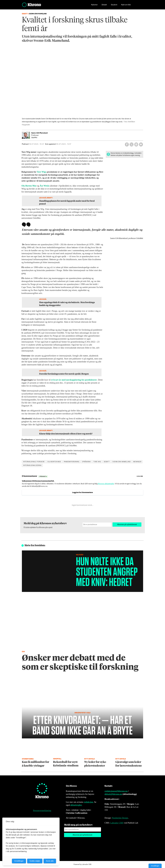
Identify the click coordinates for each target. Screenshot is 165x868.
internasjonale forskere (34, 462)
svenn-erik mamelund (121, 462)
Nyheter (94, 5)
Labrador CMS (117, 823)
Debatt (104, 5)
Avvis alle (50, 861)
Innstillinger (155, 866)
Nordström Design (120, 818)
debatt (107, 462)
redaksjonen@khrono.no (116, 791)
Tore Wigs (42, 172)
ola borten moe (54, 462)
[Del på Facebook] (127, 144)
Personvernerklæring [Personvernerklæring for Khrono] (42, 810)
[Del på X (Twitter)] (132, 144)
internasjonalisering (32, 465)
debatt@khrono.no (113, 794)
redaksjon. (89, 802)
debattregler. (76, 805)
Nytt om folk (126, 5)
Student (114, 5)
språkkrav (86, 462)
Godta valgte (35, 861)
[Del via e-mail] (141, 144)
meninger (137, 462)
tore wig (97, 462)
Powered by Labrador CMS (82, 864)
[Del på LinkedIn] (136, 144)
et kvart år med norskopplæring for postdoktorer (74, 380)
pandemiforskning (72, 462)
